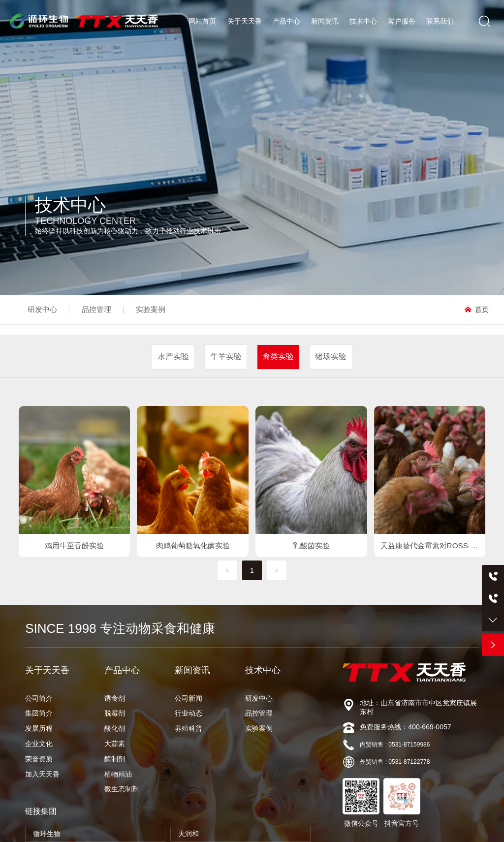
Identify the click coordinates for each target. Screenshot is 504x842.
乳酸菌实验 (311, 546)
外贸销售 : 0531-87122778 (395, 762)
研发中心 (42, 309)
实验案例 (151, 309)
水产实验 (173, 357)
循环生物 (47, 834)
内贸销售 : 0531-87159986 (395, 745)
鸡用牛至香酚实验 (74, 546)
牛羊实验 (226, 357)
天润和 (189, 834)
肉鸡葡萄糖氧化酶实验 (193, 546)
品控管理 (96, 309)
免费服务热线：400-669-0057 (405, 727)
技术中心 (70, 205)
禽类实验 (278, 357)
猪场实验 (331, 357)
